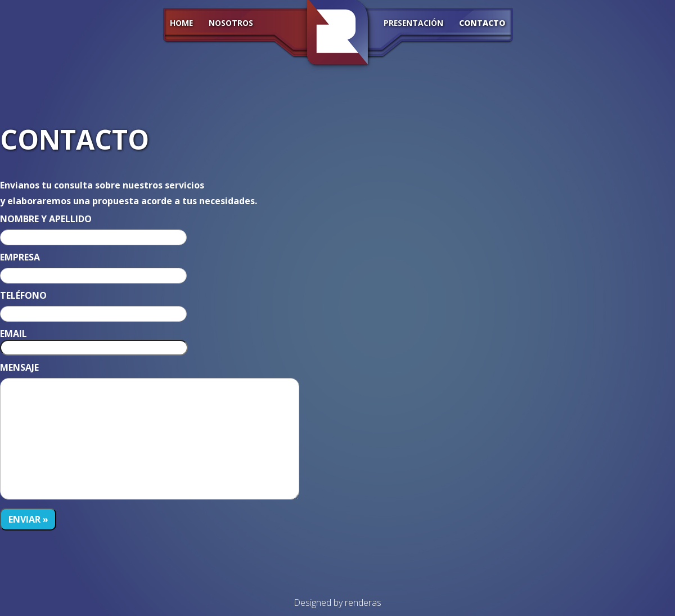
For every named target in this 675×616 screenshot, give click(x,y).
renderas (363, 602)
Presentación (413, 24)
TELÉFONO (23, 295)
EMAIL (13, 334)
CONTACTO (482, 24)
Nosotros (231, 24)
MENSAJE (19, 367)
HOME (181, 24)
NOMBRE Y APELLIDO (46, 219)
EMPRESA (20, 257)
